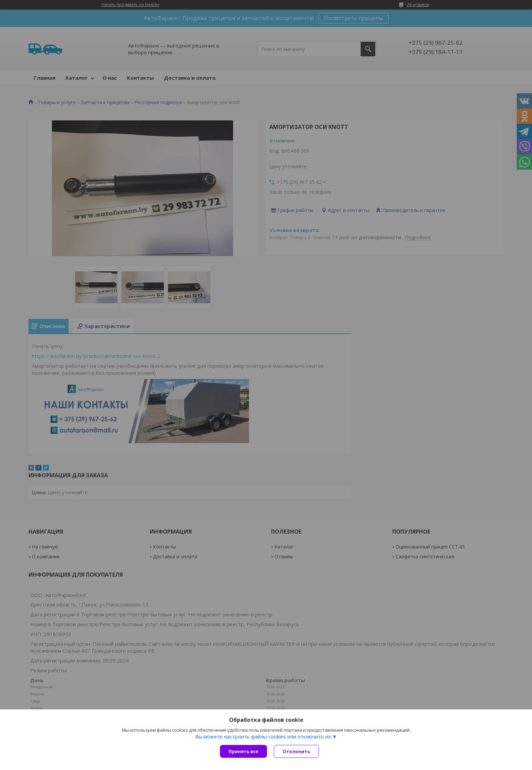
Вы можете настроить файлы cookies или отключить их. (264, 736)
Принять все (243, 751)
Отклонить (296, 751)
